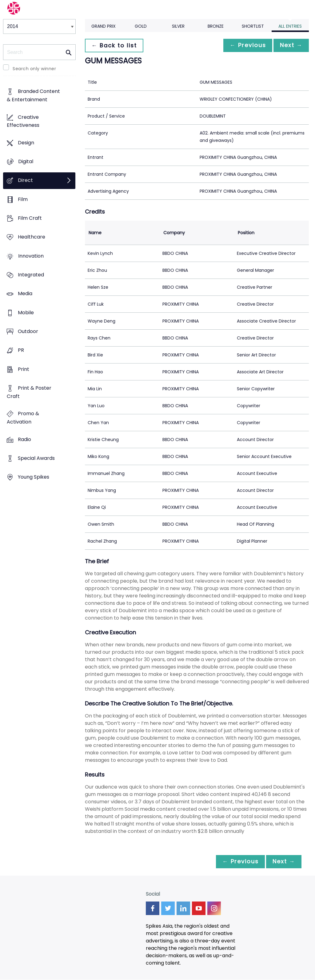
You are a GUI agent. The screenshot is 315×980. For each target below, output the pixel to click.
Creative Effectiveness (23, 121)
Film (23, 199)
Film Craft (30, 218)
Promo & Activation (23, 418)
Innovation (31, 256)
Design (26, 143)
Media (25, 294)
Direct (25, 181)
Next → (290, 45)
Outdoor (28, 332)
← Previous (245, 45)
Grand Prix (104, 26)
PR (21, 350)
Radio (24, 439)
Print (24, 369)
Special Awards (36, 458)
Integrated (31, 275)
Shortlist (253, 26)
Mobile (26, 313)
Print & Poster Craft (29, 392)
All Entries (290, 26)
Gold (141, 26)
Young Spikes (34, 477)
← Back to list (115, 45)
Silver (178, 26)
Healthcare (32, 237)
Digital (26, 162)
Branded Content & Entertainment (33, 96)
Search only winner (34, 69)
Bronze (216, 26)
